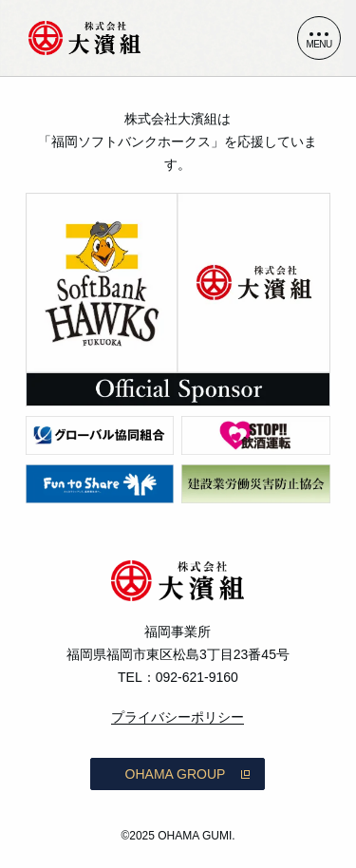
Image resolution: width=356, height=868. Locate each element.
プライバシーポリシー (178, 717)
